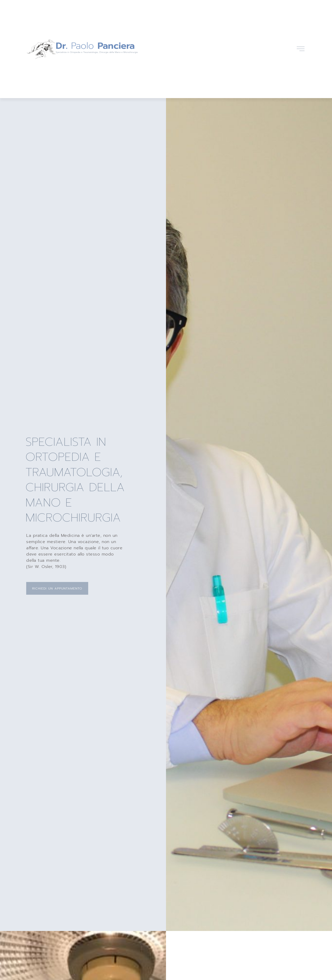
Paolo (95, 46)
